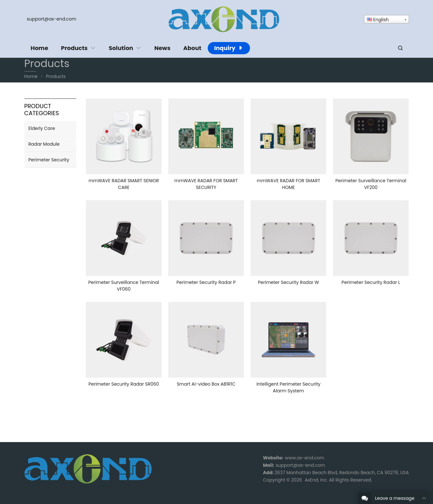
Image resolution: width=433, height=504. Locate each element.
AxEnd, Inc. (316, 480)
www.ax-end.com (305, 458)
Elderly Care (42, 128)
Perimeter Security (49, 160)
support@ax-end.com (52, 19)
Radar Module (44, 144)
